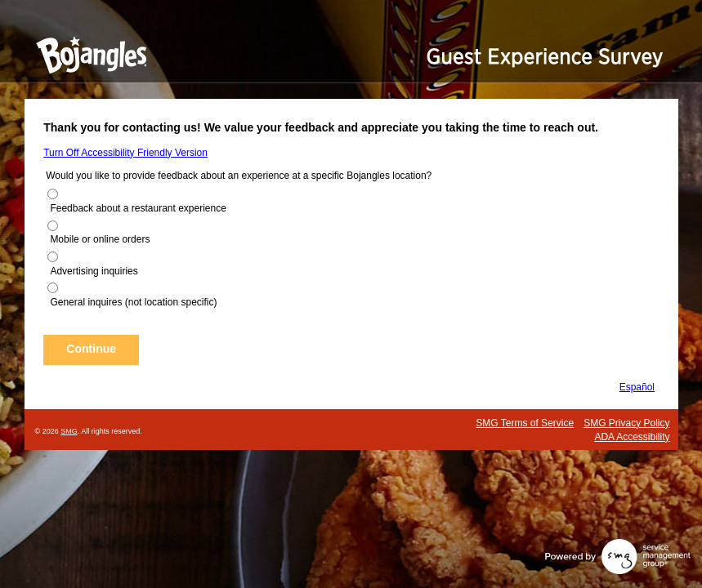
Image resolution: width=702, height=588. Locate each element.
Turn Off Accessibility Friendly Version (125, 153)
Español (637, 387)
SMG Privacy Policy (626, 423)
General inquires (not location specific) (133, 302)
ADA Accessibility (632, 437)
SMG (69, 431)
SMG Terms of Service (525, 423)
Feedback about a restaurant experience (138, 208)
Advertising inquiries (94, 271)
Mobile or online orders (100, 239)
